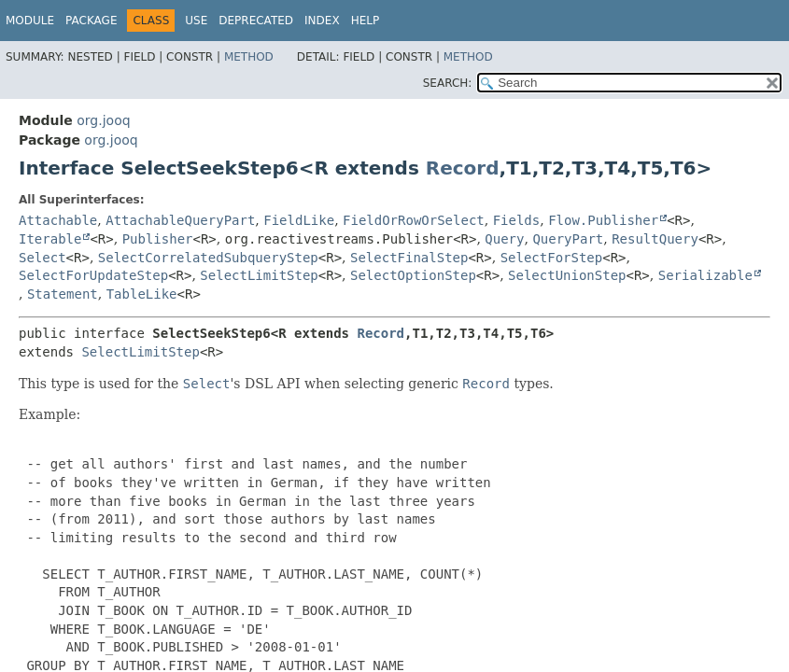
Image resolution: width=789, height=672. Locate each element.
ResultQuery (655, 239)
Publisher (158, 239)
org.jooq (103, 120)
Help (366, 21)
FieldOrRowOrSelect (414, 220)
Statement (63, 294)
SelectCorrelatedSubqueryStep (208, 258)
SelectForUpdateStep (93, 275)
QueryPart (568, 239)
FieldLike (299, 220)
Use (196, 21)
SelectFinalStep (409, 258)
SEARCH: (448, 83)
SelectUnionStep (567, 275)
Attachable (58, 220)
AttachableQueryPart (180, 220)
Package (91, 21)
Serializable (705, 275)
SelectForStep (552, 258)
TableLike (142, 294)
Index (322, 21)
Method (249, 57)
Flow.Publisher (603, 220)
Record (463, 168)
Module (30, 21)
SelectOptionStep (413, 275)
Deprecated (256, 21)
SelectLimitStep (259, 275)
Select (42, 258)
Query (504, 239)
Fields (517, 220)
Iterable (50, 239)
